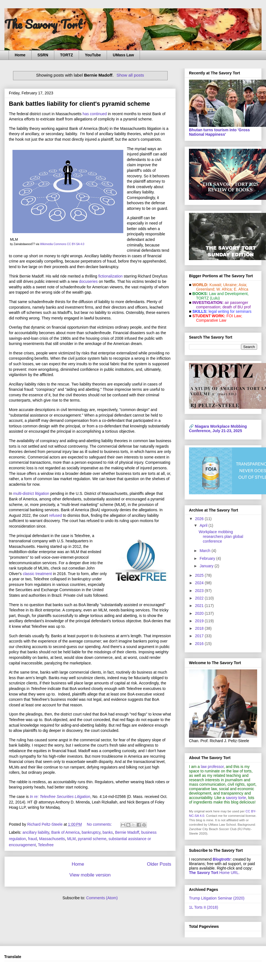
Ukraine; (231, 285)
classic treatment (37, 574)
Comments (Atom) (102, 898)
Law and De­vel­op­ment (228, 294)
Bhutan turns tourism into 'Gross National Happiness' (219, 132)
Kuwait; (216, 285)
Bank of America (65, 832)
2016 (200, 644)
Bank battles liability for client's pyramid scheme (79, 104)
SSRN (43, 55)
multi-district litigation (31, 493)
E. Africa (241, 289)
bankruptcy (91, 832)
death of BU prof (237, 307)
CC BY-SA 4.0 (76, 244)
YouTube (93, 55)
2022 (200, 598)
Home (20, 55)
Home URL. (214, 873)
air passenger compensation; (221, 305)
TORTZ (66, 55)
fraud (32, 839)
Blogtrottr (222, 859)
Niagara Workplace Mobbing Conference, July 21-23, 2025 (218, 429)
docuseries (88, 281)
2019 (200, 621)
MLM (71, 839)
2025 (200, 575)
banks (108, 832)
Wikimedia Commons (53, 244)
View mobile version (90, 875)
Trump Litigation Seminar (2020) (217, 898)
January (207, 566)
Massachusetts (52, 839)
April (204, 525)
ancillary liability (36, 832)
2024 (200, 583)
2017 (200, 636)
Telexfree (46, 845)
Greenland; (206, 289)
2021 (200, 606)
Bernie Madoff (127, 832)
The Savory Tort (43, 24)
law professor (212, 767)
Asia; (243, 285)
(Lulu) (215, 298)
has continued (95, 114)
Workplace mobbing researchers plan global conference (221, 536)
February (208, 558)
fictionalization (111, 276)
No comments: (100, 824)
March (205, 551)
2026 (200, 519)
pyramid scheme (92, 839)
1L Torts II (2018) (204, 907)
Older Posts (159, 864)
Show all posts (130, 75)
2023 (200, 591)
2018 (200, 628)
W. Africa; (225, 289)
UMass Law (123, 55)
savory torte (236, 798)
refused (56, 515)
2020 (200, 613)
